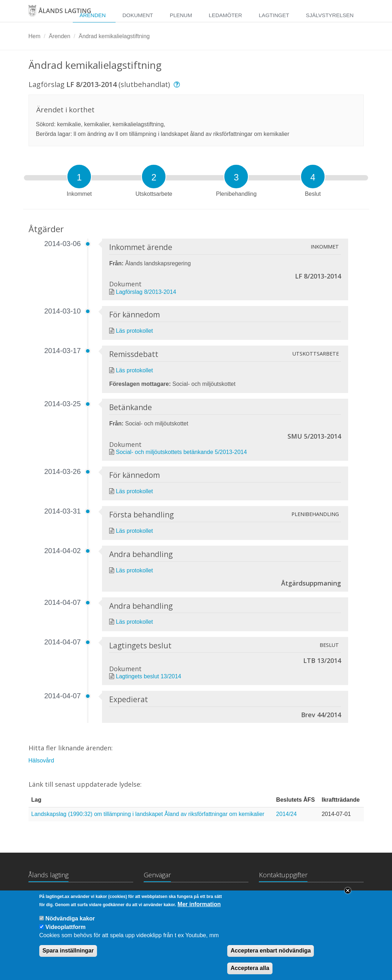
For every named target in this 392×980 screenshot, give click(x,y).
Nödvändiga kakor (70, 925)
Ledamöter (225, 15)
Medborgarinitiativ (224, 896)
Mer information (199, 910)
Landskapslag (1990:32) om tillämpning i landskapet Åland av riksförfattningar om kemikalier (148, 814)
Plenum (181, 15)
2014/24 (286, 814)
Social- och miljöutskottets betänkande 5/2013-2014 (181, 452)
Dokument (138, 15)
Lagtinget (274, 15)
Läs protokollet (134, 331)
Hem (35, 36)
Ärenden (93, 15)
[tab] (79, 177)
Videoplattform (65, 933)
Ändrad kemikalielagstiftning (114, 36)
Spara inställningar (68, 957)
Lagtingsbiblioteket (167, 896)
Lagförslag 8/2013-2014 (146, 292)
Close (348, 897)
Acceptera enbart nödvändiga (271, 957)
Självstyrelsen (330, 15)
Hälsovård (41, 760)
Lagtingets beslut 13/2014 (149, 676)
